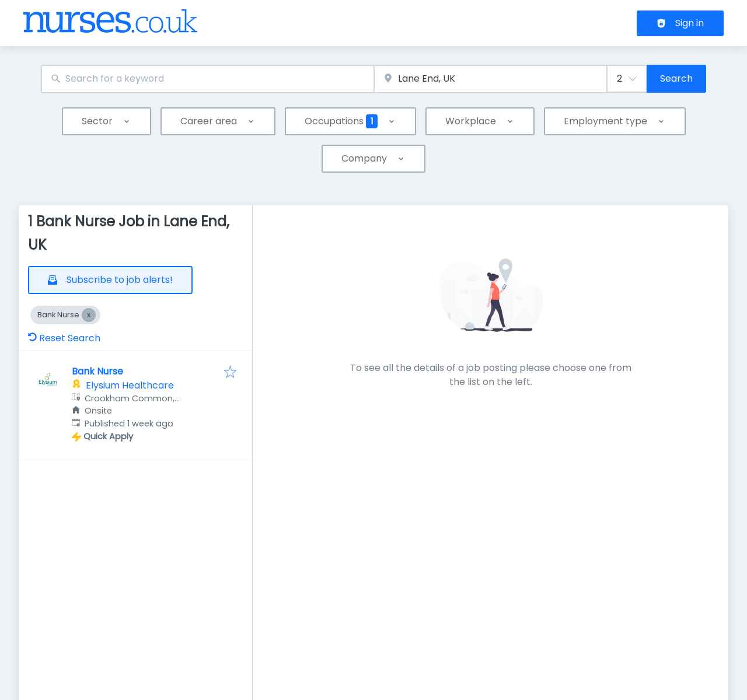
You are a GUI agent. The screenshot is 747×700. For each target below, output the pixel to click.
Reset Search (64, 338)
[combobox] (207, 79)
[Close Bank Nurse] (89, 315)
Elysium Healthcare (130, 385)
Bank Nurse (97, 371)
